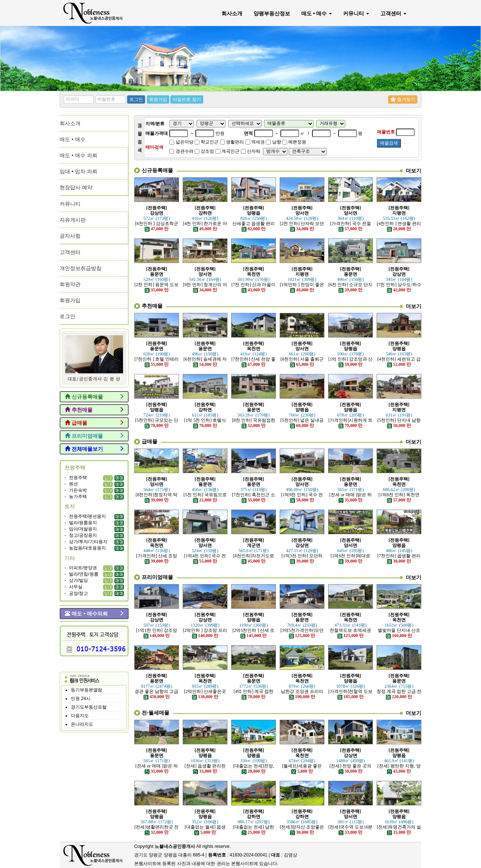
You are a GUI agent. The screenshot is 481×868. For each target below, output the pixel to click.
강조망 (204, 151)
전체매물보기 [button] (95, 449)
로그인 (136, 99)
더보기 (414, 171)
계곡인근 (227, 151)
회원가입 (158, 99)
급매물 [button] (95, 423)
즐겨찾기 (403, 99)
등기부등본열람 (87, 690)
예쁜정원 (294, 142)
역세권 (255, 142)
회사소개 (232, 13)
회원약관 (70, 284)
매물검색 (389, 143)
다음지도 (80, 716)
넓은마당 (181, 142)
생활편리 (232, 142)
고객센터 (393, 13)
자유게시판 (73, 220)
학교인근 (207, 142)
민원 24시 (81, 698)
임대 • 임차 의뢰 (78, 171)
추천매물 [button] (95, 410)
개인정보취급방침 (81, 268)
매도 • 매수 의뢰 (78, 155)
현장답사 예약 (76, 187)
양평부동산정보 (272, 13)
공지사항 (70, 236)
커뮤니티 (356, 13)
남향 (273, 142)
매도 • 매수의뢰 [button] (95, 614)
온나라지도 (82, 724)
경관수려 (181, 151)
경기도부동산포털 (89, 707)
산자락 (251, 151)
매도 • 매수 (317, 13)
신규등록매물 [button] (95, 397)
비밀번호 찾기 (187, 99)
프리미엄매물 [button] (95, 436)
